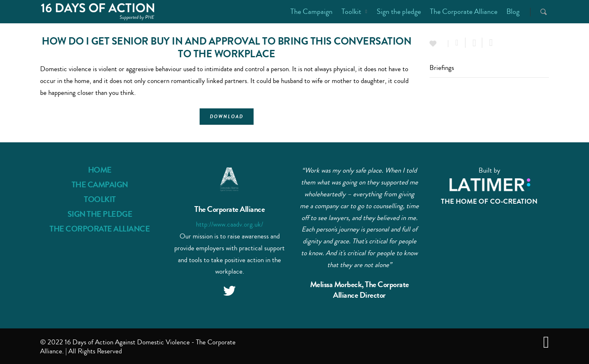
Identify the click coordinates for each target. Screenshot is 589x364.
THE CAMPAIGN (100, 185)
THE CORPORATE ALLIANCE (100, 229)
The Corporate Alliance (464, 11)
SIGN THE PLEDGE (100, 214)
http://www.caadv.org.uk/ (229, 224)
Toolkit (355, 11)
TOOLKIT (100, 199)
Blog (513, 11)
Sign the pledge (399, 11)
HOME (100, 170)
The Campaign (311, 11)
